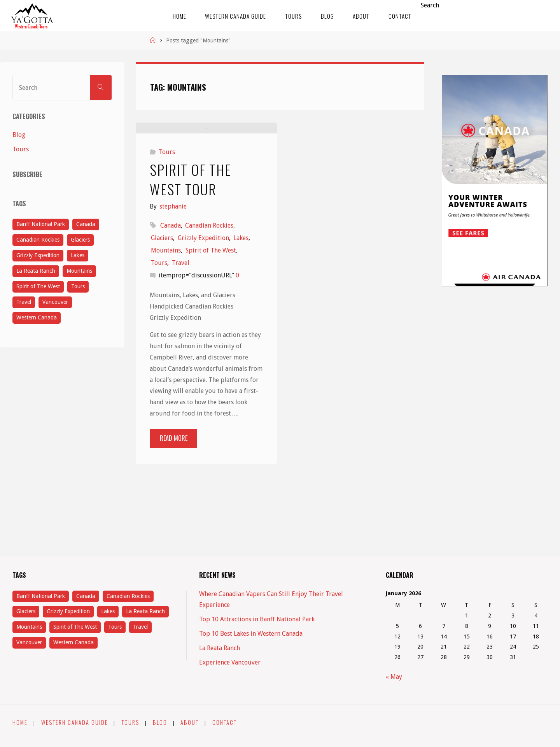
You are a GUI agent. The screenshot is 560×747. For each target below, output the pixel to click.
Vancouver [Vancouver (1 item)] (55, 302)
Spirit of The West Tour (191, 262)
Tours (167, 235)
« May (394, 677)
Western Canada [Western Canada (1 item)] (37, 317)
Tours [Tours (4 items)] (78, 286)
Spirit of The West (211, 334)
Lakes (241, 321)
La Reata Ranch (220, 648)
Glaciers (162, 321)
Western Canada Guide (75, 722)
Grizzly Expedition (203, 321)
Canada (171, 309)
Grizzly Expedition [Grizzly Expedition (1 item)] (38, 255)
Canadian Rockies (209, 309)
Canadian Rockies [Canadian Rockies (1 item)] (38, 240)
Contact (225, 722)
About (190, 722)
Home (20, 722)
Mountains (166, 334)
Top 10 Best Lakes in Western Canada (251, 634)
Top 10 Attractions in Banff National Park (257, 619)
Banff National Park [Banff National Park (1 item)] (41, 224)
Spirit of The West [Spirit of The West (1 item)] (38, 286)
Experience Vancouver (230, 662)
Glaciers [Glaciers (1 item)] (80, 240)
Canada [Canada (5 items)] (86, 224)
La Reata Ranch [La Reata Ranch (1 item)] (36, 271)
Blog (19, 135)
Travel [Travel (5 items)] (24, 302)
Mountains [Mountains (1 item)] (79, 271)
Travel (181, 346)
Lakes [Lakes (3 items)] (78, 255)
